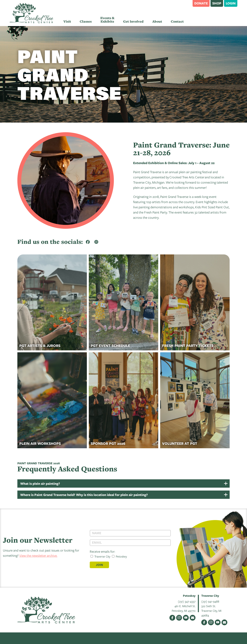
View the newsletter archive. (38, 555)
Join (99, 565)
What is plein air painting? (40, 483)
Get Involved (133, 21)
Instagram (179, 618)
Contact (177, 21)
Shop (217, 3)
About (157, 21)
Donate (201, 3)
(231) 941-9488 (210, 601)
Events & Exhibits (107, 20)
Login (231, 3)
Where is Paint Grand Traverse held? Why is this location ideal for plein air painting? (84, 495)
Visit (67, 21)
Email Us (193, 618)
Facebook (172, 618)
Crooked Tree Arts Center (31, 13)
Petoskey (119, 556)
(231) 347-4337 (187, 601)
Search (188, 3)
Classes (86, 21)
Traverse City (100, 556)
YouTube (186, 618)
